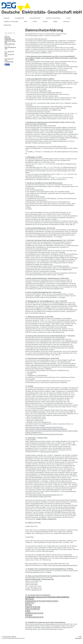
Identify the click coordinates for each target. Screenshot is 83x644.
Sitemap (14, 637)
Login (80, 637)
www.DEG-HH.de (57, 56)
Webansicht (78, 638)
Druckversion (6, 637)
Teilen (7, 65)
